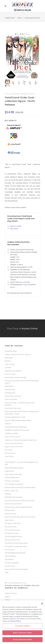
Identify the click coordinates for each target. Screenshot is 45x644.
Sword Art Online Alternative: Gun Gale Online (20, 517)
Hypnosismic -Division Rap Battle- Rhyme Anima (21, 440)
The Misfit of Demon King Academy (16, 543)
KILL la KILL (9, 450)
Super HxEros (9, 520)
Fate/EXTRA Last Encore (13, 396)
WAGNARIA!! (9, 559)
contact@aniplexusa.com (16, 583)
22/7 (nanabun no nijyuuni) (14, 484)
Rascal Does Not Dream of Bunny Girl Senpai (20, 501)
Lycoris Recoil (9, 456)
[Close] (42, 605)
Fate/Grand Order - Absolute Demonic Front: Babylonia (20, 404)
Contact (7, 600)
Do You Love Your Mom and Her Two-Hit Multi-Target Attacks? (22, 382)
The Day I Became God (12, 530)
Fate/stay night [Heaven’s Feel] (15, 417)
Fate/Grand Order (11, 399)
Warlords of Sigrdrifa (12, 563)
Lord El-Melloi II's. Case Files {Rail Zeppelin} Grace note (21, 463)
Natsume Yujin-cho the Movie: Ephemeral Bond (20, 487)
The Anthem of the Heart (13, 523)
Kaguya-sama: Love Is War (14, 447)
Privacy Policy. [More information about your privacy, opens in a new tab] (16, 622)
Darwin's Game (10, 374)
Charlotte (8, 368)
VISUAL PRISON (10, 556)
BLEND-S (8, 361)
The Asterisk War (11, 527)
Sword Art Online (10, 514)
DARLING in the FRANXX (13, 371)
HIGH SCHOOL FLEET (13, 437)
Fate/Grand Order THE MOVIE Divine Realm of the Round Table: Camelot (22, 413)
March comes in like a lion (13, 474)
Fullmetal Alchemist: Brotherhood (16, 427)
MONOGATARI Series (12, 478)
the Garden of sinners (12, 533)
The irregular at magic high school (16, 546)
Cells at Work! (10, 364)
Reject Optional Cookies (23, 634)
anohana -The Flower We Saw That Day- (18, 354)
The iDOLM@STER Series (13, 536)
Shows (20, 18)
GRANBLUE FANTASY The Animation (17, 430)
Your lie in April (10, 566)
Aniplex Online (10, 18)
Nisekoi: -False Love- (12, 491)
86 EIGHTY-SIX (10, 390)
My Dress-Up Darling (12, 481)
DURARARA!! (9, 386)
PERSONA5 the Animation (13, 497)
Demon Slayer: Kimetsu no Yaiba (15, 377)
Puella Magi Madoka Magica (14, 468)
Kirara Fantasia (10, 453)
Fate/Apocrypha (10, 393)
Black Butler (9, 358)
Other (7, 573)
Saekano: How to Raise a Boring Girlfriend (19, 507)
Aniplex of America (11, 593)
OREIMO (8, 494)
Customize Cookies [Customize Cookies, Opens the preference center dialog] (22, 627)
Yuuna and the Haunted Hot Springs (16, 569)
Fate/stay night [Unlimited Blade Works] (18, 420)
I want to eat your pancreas (14, 443)
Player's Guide (16, 226)
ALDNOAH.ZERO (11, 351)
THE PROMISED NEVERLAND (15, 553)
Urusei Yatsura (10, 550)
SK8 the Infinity (10, 510)
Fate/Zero (8, 424)
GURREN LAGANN (11, 434)
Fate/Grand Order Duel (32, 18)
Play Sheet (14, 229)
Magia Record (9, 471)
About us (8, 597)
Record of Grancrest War (13, 504)
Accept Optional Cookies (22, 641)
